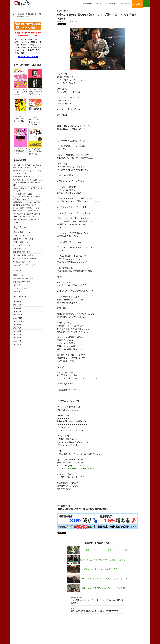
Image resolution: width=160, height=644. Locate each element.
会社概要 (17, 285)
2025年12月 (18, 315)
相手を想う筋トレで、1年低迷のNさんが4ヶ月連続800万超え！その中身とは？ (28, 182)
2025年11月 (18, 318)
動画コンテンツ (100, 3)
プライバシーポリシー (22, 288)
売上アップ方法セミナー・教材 (25, 258)
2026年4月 (17, 302)
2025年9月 (17, 325)
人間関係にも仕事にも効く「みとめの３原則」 (21, 92)
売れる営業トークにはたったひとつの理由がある (35, 122)
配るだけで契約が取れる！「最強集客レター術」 (35, 151)
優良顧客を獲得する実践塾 (23, 255)
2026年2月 (17, 308)
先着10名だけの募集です (23, 177)
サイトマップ (18, 291)
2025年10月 (18, 321)
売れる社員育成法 (20, 249)
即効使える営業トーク (22, 262)
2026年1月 (17, 311)
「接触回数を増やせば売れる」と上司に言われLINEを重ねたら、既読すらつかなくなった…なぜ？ (28, 196)
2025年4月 (17, 341)
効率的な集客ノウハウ (22, 232)
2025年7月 (17, 331)
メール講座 (137, 4)
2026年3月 (17, 305)
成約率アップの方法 (21, 235)
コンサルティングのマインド (24, 265)
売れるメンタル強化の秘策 (23, 239)
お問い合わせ (125, 3)
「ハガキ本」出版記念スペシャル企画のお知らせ (100, 569)
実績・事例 (87, 3)
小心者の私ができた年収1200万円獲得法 (21, 151)
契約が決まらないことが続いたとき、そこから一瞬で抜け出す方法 (98, 609)
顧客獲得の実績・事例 (22, 252)
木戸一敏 (74, 21)
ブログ (76, 3)
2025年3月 (17, 344)
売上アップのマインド (22, 245)
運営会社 (112, 3)
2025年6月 (17, 334)
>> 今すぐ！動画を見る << (28, 57)
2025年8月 (17, 328)
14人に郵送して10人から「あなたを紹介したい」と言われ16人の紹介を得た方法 (98, 600)
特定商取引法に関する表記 (23, 278)
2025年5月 (17, 338)
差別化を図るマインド (64, 11)
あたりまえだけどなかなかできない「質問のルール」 (35, 91)
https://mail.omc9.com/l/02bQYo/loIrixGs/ (79, 468)
